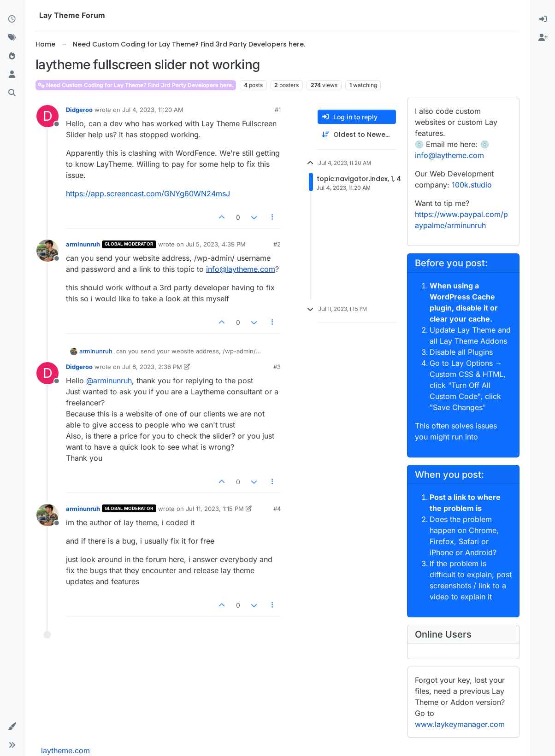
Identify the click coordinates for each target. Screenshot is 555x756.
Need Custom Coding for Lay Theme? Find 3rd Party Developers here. (136, 85)
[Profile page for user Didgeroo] (47, 116)
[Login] (543, 19)
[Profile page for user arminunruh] (47, 251)
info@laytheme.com (241, 269)
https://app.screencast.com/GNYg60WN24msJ (148, 193)
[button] (12, 727)
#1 (278, 110)
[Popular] (12, 56)
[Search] (12, 93)
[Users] (12, 75)
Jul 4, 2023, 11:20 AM (153, 110)
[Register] (543, 38)
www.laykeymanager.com (460, 724)
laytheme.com (65, 750)
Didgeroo (79, 110)
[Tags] (12, 38)
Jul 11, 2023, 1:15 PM (215, 509)
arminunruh (83, 244)
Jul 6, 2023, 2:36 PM (152, 367)
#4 (277, 509)
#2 (277, 244)
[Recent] (12, 19)
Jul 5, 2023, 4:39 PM (216, 244)
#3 (277, 367)
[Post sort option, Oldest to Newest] (357, 135)
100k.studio (472, 185)
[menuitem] (543, 19)
